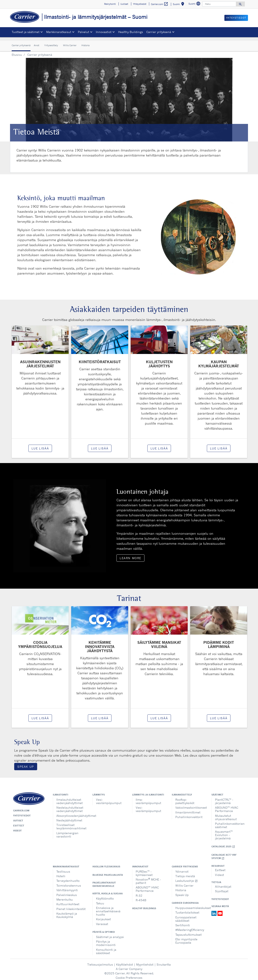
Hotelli (61, 873)
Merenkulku (65, 896)
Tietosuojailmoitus (100, 961)
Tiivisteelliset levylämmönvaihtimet (71, 823)
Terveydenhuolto (68, 878)
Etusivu (17, 52)
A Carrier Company (129, 966)
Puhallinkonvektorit (189, 814)
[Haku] (219, 4)
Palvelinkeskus (67, 892)
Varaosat (102, 921)
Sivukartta (164, 961)
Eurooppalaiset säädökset (186, 916)
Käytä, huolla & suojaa (108, 890)
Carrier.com (21, 807)
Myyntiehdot (145, 961)
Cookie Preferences (129, 974)
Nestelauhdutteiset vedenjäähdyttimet (70, 806)
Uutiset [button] (124, 4)
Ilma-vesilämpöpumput (148, 798)
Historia (85, 42)
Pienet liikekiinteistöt (71, 906)
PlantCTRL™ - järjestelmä (224, 798)
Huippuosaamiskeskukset (190, 905)
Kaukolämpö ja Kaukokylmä (67, 912)
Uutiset (18, 817)
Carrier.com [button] (160, 4)
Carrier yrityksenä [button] (159, 32)
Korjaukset (103, 916)
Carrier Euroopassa (185, 900)
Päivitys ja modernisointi (106, 940)
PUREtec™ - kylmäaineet (144, 870)
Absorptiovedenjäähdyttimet (71, 813)
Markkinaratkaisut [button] (59, 32)
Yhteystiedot (22, 812)
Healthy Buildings (131, 32)
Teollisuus (63, 868)
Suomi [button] (179, 5)
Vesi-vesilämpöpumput (109, 798)
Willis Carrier (70, 42)
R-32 (139, 892)
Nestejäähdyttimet (69, 817)
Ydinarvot (182, 868)
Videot (17, 827)
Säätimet (217, 792)
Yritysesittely (51, 42)
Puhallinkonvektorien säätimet (230, 822)
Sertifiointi (183, 922)
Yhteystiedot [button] (140, 4)
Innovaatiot (140, 863)
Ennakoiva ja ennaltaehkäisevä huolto (108, 908)
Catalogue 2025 (223, 843)
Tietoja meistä (185, 873)
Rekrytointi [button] (110, 4)
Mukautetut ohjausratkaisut (226, 814)
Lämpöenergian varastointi (67, 832)
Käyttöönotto (105, 895)
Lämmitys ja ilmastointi (148, 792)
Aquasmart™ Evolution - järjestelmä (224, 832)
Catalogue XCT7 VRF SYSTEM (224, 853)
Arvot (37, 42)
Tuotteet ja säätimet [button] (26, 32)
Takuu (100, 900)
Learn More (130, 555)
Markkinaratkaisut (66, 863)
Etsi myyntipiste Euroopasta (186, 938)
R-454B (141, 897)
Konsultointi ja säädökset (106, 948)
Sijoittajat (222, 888)
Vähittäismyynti (67, 887)
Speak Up (26, 763)
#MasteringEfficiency (190, 927)
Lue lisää (40, 445)
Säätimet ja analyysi (110, 934)
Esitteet (19, 822)
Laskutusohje (187, 878)
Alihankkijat (223, 883)
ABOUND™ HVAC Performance (227, 806)
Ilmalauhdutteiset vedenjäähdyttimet (70, 798)
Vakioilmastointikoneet (190, 804)
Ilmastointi (61, 792)
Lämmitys (99, 792)
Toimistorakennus (69, 882)
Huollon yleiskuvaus (106, 863)
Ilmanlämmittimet (188, 809)
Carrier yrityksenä (21, 42)
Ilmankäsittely (182, 792)
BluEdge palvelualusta (108, 872)
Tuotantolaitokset (187, 909)
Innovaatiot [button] (104, 32)
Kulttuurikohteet (68, 901)
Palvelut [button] (83, 32)
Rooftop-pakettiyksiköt (185, 798)
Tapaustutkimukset (188, 931)
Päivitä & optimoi (104, 929)
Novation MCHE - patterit (148, 878)
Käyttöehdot (125, 961)
